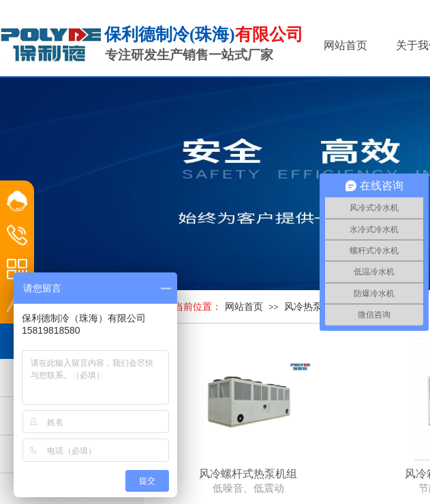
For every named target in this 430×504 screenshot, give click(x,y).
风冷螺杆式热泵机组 (248, 474)
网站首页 (244, 307)
